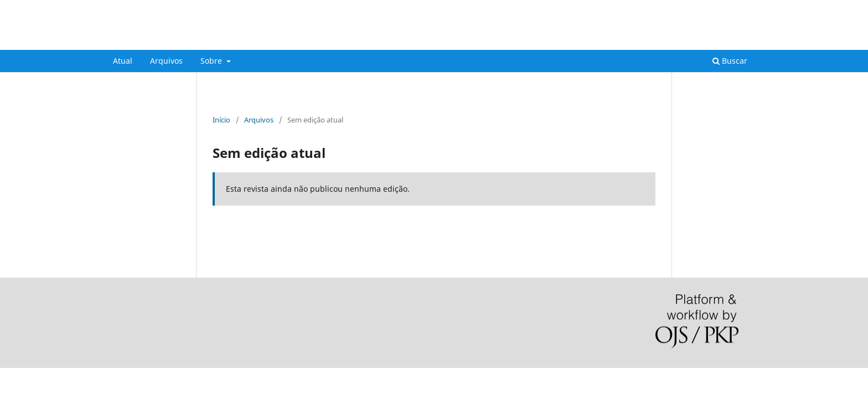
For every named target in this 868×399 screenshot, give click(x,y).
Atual (123, 61)
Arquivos (166, 61)
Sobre (212, 61)
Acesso (744, 8)
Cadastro (705, 8)
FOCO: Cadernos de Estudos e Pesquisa (240, 41)
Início (221, 120)
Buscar (730, 61)
